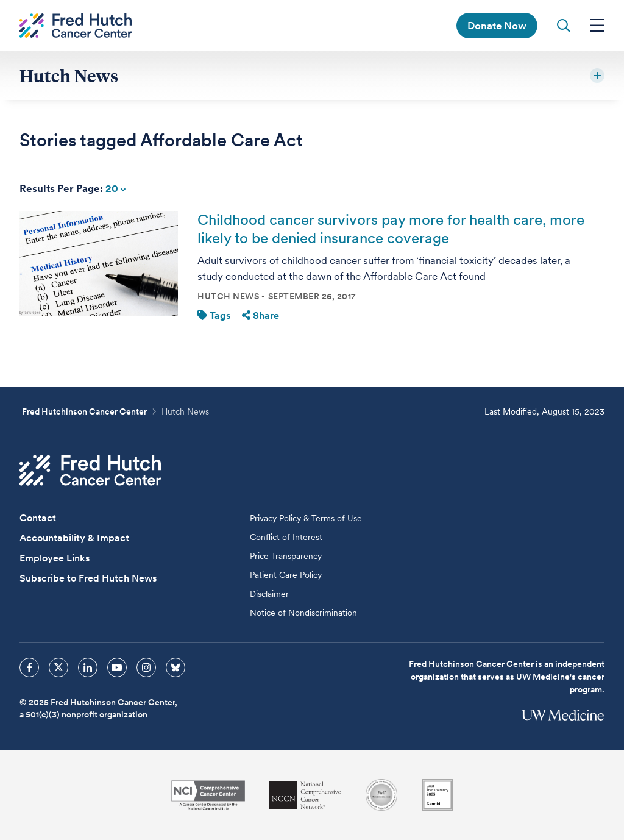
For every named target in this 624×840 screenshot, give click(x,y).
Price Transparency (286, 556)
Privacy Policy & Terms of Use (306, 518)
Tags (214, 315)
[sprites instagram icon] (146, 667)
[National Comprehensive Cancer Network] (305, 795)
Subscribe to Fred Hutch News (88, 578)
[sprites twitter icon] (58, 667)
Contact (38, 518)
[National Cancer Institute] (208, 795)
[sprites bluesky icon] (175, 667)
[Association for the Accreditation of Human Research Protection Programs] (381, 795)
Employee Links (55, 558)
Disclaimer (269, 594)
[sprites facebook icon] (29, 667)
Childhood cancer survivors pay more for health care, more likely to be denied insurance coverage (391, 229)
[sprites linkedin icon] (88, 667)
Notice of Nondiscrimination (303, 613)
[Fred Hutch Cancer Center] (90, 470)
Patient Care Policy (286, 575)
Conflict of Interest (286, 537)
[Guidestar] (438, 795)
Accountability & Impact (74, 538)
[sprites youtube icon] (117, 667)
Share (261, 315)
